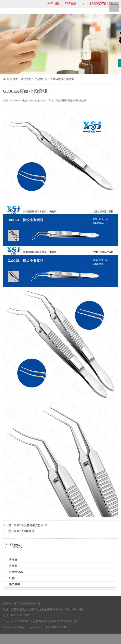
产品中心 (40, 79)
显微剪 (13, 566)
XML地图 (53, 3)
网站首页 (26, 79)
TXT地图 (70, 3)
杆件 (12, 578)
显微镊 (13, 560)
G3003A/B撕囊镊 (24, 531)
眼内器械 (15, 584)
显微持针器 (16, 572)
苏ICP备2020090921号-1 (28, 604)
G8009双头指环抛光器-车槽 (31, 525)
